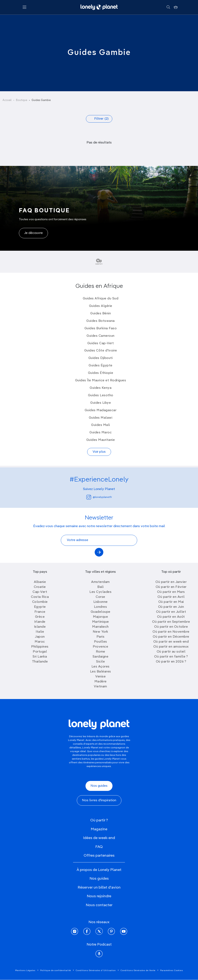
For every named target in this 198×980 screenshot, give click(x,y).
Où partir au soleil (171, 652)
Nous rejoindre (99, 896)
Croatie (40, 587)
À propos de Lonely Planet (99, 870)
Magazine (99, 829)
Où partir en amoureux (171, 647)
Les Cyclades (100, 592)
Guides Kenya (101, 388)
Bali (100, 587)
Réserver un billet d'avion (99, 888)
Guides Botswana (101, 321)
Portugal (40, 652)
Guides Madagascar (101, 410)
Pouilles (101, 642)
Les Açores (101, 667)
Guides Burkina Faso (101, 328)
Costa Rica (40, 597)
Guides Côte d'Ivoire (101, 351)
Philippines (40, 647)
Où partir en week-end (171, 642)
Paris (101, 637)
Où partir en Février (171, 587)
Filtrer (101, 119)
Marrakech (100, 627)
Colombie (40, 602)
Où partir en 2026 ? (171, 662)
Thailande (40, 662)
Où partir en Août (171, 617)
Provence (100, 647)
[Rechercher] (168, 7)
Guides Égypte (101, 366)
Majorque (100, 617)
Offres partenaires (99, 856)
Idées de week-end (99, 838)
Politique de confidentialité (56, 970)
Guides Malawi (101, 418)
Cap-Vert (40, 592)
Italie (40, 632)
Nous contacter (99, 905)
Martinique (101, 622)
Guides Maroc (101, 433)
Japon (40, 637)
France (40, 612)
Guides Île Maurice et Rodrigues (101, 381)
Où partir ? (99, 820)
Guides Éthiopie (101, 373)
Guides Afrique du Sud (101, 299)
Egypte (40, 607)
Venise (100, 677)
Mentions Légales (25, 970)
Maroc (40, 642)
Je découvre (33, 233)
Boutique (22, 100)
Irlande (40, 622)
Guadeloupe (101, 612)
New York (101, 632)
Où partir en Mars (171, 592)
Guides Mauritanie (101, 440)
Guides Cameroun (101, 336)
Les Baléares (101, 672)
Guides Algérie (101, 306)
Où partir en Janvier (171, 582)
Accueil (7, 100)
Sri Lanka (40, 657)
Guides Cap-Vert (101, 343)
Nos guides (99, 786)
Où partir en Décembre (171, 637)
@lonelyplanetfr (99, 497)
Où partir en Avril (171, 597)
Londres (101, 607)
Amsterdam (100, 582)
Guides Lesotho (101, 395)
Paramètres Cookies (172, 970)
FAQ (99, 847)
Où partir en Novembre (171, 632)
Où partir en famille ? (171, 657)
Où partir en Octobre (171, 627)
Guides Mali (101, 425)
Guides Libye (101, 403)
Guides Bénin (101, 314)
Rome (101, 652)
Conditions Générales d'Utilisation (96, 970)
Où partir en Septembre (171, 622)
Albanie (40, 582)
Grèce (40, 617)
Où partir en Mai (171, 602)
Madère (101, 682)
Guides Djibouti (101, 358)
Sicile (100, 662)
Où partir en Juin (171, 607)
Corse (100, 597)
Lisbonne (101, 602)
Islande (40, 627)
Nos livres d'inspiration (99, 800)
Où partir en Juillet (171, 612)
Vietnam (100, 687)
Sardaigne (101, 657)
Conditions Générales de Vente (138, 970)
